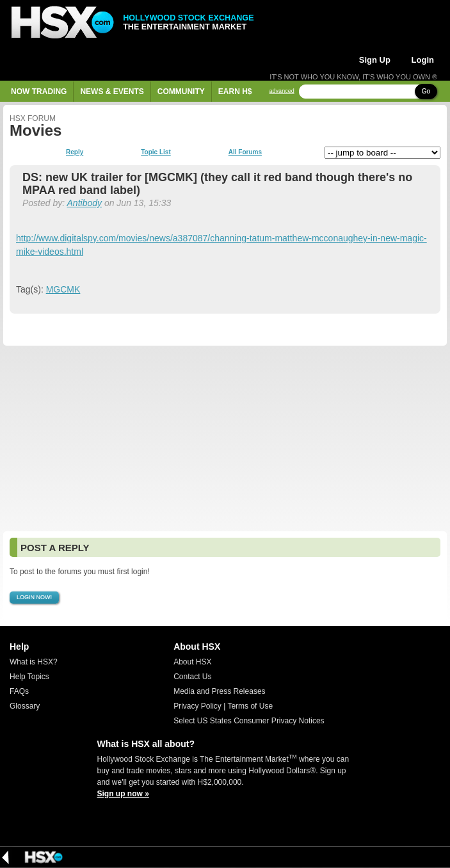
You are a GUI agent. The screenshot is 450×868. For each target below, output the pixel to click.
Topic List (156, 152)
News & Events (112, 92)
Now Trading (39, 92)
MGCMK (63, 289)
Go (426, 91)
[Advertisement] (225, 438)
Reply (75, 152)
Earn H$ (235, 92)
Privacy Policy (197, 706)
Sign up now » (123, 794)
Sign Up (375, 60)
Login (423, 60)
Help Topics (29, 677)
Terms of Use (250, 706)
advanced (282, 91)
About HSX (192, 662)
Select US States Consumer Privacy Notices (249, 721)
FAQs (19, 691)
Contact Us (192, 677)
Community (181, 92)
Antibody (84, 203)
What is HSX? (34, 662)
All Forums (245, 152)
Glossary (25, 706)
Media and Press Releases (219, 691)
